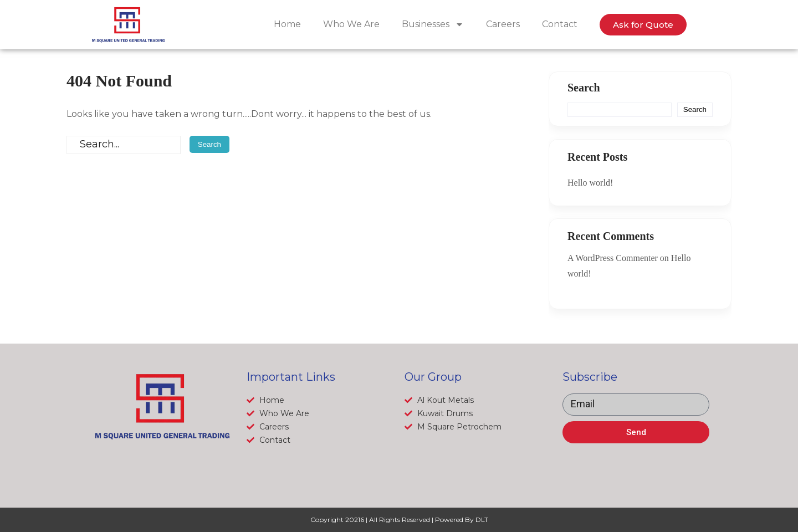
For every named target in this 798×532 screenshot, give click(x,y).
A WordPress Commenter (613, 258)
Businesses (433, 24)
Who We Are (351, 24)
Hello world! (590, 183)
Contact (560, 24)
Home (287, 24)
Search (584, 88)
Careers (503, 24)
